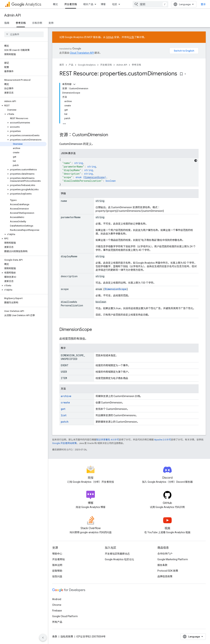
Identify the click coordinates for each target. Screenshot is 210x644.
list (64, 415)
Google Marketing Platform (173, 559)
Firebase (57, 611)
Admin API (13, 15)
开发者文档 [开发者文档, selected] (71, 4)
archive (66, 396)
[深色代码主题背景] (196, 161)
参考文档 (136, 65)
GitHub (110, 37)
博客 (103, 4)
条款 (55, 637)
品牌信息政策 (165, 576)
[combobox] (150, 4)
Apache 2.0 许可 (163, 440)
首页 (62, 65)
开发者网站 (58, 559)
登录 (203, 4)
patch (65, 422)
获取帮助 (57, 571)
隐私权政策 (67, 637)
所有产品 (57, 622)
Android (57, 599)
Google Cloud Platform (65, 616)
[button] (23, 106)
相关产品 (88, 4)
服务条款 (162, 565)
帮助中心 (57, 554)
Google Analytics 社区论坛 (119, 559)
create (65, 402)
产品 (71, 65)
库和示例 (37, 23)
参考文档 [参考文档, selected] (21, 23)
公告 (132, 37)
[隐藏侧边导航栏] (43, 638)
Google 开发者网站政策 (64, 443)
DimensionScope (95, 177)
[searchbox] (24, 34)
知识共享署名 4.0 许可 (108, 440)
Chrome (57, 605)
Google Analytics (87, 65)
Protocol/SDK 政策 (168, 571)
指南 (7, 23)
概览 (55, 4)
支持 (51, 23)
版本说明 (57, 565)
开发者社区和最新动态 (117, 554)
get (63, 409)
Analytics (26, 4)
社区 (115, 4)
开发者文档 (106, 65)
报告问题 (57, 576)
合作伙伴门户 (165, 554)
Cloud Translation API (82, 53)
